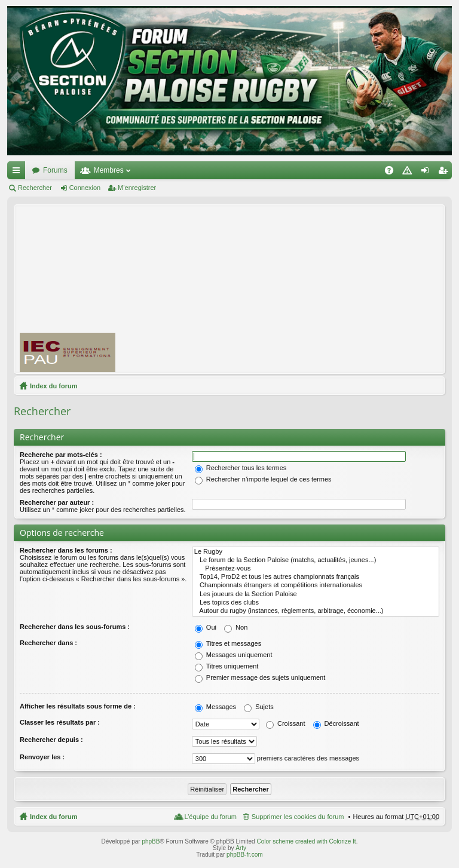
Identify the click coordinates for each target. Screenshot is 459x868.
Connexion (85, 188)
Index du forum (53, 386)
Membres (109, 170)
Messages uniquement (234, 655)
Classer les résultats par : (60, 722)
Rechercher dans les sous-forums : (75, 627)
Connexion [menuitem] (428, 173)
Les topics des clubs (316, 603)
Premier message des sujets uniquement (260, 677)
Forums (55, 170)
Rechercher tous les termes (241, 468)
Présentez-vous (316, 569)
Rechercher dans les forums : (66, 550)
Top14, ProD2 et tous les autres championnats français (316, 577)
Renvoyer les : (42, 757)
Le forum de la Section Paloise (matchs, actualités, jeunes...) (316, 560)
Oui (206, 627)
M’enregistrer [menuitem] (446, 173)
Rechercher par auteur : (57, 502)
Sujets (259, 707)
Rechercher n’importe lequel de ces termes (263, 479)
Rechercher (35, 188)
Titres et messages (228, 643)
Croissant (286, 723)
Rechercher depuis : (51, 740)
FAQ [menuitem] (393, 173)
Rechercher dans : (48, 643)
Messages (215, 707)
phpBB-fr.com (245, 855)
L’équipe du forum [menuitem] (210, 817)
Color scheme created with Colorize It (306, 841)
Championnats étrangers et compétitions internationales (316, 585)
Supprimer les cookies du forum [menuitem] (298, 817)
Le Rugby (316, 552)
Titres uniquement (227, 666)
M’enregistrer (137, 188)
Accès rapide (19, 173)
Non (236, 627)
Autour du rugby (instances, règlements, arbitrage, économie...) (316, 611)
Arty (241, 848)
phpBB (151, 841)
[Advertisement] (292, 289)
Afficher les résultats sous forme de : (78, 706)
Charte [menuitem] (409, 173)
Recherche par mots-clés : (61, 455)
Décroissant (336, 723)
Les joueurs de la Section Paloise (316, 594)
